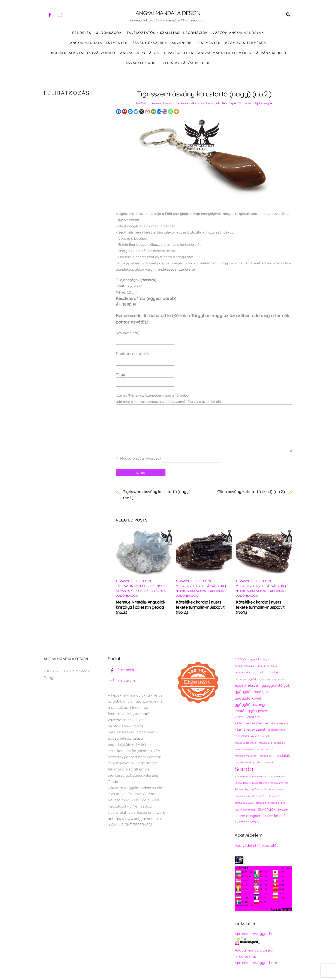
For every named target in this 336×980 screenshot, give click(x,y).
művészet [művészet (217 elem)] (269, 763)
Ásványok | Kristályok (221, 103)
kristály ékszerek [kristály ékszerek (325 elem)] (248, 717)
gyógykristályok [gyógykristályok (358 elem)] (276, 685)
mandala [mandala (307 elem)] (242, 736)
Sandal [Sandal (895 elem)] (245, 769)
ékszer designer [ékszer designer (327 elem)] (247, 816)
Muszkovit (185, 586)
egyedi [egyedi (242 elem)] (252, 679)
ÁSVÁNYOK (182, 43)
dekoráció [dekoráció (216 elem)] (240, 679)
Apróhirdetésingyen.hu (254, 934)
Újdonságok (264, 103)
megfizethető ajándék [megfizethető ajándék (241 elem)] (248, 762)
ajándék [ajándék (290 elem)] (241, 659)
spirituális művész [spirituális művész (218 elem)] (244, 803)
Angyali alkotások (140, 53)
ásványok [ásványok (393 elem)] (267, 809)
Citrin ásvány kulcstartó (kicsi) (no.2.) (251, 492)
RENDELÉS (82, 33)
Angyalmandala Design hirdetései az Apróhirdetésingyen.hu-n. (256, 956)
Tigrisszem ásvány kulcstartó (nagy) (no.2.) (204, 94)
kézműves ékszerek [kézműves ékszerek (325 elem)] (250, 729)
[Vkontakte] (159, 112)
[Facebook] (119, 112)
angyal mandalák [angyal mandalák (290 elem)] (266, 672)
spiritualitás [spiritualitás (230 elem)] (273, 796)
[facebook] (50, 14)
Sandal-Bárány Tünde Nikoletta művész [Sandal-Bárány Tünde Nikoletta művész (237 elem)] (259, 789)
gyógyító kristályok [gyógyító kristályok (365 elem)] (252, 692)
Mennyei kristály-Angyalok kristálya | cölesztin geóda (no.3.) (140, 607)
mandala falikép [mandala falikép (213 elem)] (244, 749)
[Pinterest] (124, 112)
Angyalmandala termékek (225, 53)
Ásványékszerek (193, 103)
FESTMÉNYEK (208, 43)
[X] (142, 112)
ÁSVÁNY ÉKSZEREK (150, 43)
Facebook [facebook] (121, 670)
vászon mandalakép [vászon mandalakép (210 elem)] (245, 810)
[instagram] (60, 14)
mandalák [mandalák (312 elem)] (282, 755)
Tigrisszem (246, 103)
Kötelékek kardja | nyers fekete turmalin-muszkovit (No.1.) (260, 607)
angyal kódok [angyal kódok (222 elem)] (243, 672)
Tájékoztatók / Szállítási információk (167, 33)
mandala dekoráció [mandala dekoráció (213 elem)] (246, 743)
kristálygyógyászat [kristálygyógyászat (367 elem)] (252, 711)
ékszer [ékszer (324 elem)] (283, 809)
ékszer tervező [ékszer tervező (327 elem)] (247, 822)
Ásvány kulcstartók (166, 103)
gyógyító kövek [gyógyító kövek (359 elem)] (248, 698)
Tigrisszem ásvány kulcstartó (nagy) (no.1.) (157, 495)
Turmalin (216, 591)
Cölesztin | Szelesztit (135, 586)
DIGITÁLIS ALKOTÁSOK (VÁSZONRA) (82, 53)
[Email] (153, 112)
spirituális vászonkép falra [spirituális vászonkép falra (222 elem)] (270, 803)
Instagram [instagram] (121, 680)
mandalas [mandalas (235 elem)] (265, 756)
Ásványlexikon (141, 63)
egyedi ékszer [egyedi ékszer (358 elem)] (247, 685)
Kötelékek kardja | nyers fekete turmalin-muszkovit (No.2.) (200, 607)
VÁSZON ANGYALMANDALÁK (238, 33)
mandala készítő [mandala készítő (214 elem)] (264, 749)
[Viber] (165, 112)
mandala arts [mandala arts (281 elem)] (261, 736)
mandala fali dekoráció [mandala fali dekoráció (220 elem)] (272, 743)
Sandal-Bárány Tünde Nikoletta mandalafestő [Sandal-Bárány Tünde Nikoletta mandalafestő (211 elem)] (260, 776)
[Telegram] (136, 112)
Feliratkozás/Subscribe (186, 63)
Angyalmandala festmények (99, 43)
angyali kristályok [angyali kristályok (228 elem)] (259, 659)
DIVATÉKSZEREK (179, 53)
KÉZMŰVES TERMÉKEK (246, 43)
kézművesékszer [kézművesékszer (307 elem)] (277, 723)
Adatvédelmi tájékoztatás (256, 845)
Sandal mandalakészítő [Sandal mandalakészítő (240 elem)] (249, 796)
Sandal (141, 103)
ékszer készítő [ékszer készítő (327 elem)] (274, 816)
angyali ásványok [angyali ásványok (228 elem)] (268, 666)
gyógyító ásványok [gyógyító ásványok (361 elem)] (252, 704)
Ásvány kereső (271, 53)
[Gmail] (148, 112)
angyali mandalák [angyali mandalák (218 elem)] (245, 666)
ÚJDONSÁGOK (109, 33)
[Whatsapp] (171, 112)
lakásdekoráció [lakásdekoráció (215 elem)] (277, 730)
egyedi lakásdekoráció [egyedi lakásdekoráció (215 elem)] (271, 679)
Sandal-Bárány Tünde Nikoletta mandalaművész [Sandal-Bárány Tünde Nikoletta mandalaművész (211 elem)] (261, 783)
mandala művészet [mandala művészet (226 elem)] (246, 756)
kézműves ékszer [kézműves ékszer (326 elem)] (248, 723)
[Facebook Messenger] (130, 112)
